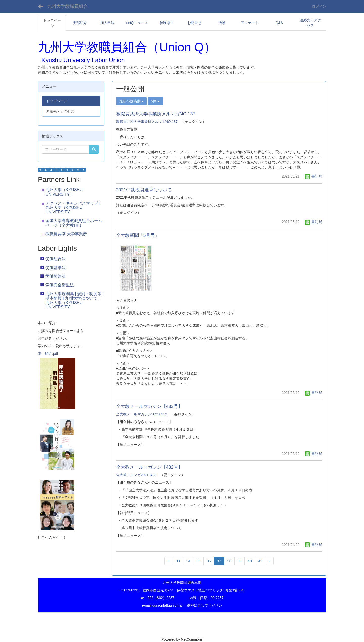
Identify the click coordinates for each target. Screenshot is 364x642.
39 (240, 561)
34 (188, 561)
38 (229, 561)
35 (198, 561)
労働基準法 (56, 268)
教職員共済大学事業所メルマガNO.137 (156, 114)
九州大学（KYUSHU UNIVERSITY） (64, 192)
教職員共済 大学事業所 (66, 234)
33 (178, 561)
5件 (155, 101)
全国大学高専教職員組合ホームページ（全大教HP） (74, 223)
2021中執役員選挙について (144, 190)
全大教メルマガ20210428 (136, 475)
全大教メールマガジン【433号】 (149, 406)
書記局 (313, 176)
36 (209, 561)
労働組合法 (56, 259)
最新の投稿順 (131, 101)
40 (250, 561)
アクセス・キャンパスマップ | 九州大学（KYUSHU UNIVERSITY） (73, 208)
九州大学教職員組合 (67, 6)
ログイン (319, 6)
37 (219, 561)
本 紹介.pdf (48, 353)
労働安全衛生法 (60, 285)
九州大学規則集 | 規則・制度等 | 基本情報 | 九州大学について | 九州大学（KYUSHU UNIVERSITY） (75, 300)
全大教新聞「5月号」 (140, 235)
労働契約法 (56, 276)
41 (260, 561)
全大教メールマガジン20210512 (142, 414)
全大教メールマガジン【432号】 (149, 467)
